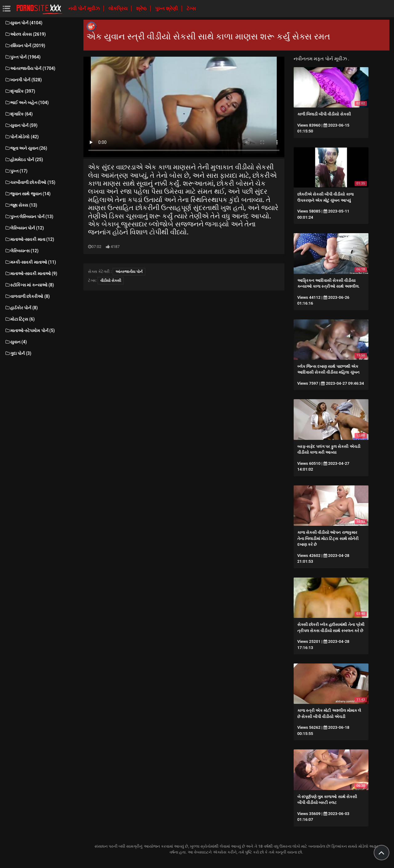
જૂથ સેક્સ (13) (21, 205)
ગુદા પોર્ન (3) (18, 353)
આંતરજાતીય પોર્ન (129, 272)
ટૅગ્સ (191, 8)
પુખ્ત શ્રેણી (167, 8)
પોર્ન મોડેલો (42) (22, 137)
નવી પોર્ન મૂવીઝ (85, 8)
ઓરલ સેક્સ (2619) (25, 34)
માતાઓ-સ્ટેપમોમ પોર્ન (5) (30, 331)
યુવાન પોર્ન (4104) (24, 23)
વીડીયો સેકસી (111, 281)
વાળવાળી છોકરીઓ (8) (27, 296)
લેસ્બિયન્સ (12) (22, 251)
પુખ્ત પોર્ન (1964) (23, 57)
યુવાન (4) (16, 342)
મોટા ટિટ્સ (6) (20, 319)
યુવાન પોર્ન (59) (21, 125)
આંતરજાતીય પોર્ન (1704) (30, 68)
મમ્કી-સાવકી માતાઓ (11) (30, 262)
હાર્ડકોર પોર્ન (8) (21, 308)
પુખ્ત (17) (16, 171)
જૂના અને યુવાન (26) (26, 148)
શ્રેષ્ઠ (142, 8)
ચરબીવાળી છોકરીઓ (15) (30, 182)
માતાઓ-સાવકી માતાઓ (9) (31, 274)
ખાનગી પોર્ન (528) (23, 80)
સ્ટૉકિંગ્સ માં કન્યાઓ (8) (29, 285)
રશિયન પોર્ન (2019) (25, 46)
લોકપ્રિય (119, 8)
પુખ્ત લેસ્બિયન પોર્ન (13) (29, 217)
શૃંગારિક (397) (20, 91)
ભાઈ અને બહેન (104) (27, 103)
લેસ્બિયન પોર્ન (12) (24, 228)
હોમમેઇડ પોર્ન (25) (24, 160)
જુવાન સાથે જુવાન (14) (28, 194)
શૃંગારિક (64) (19, 114)
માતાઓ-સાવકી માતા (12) (29, 239)
